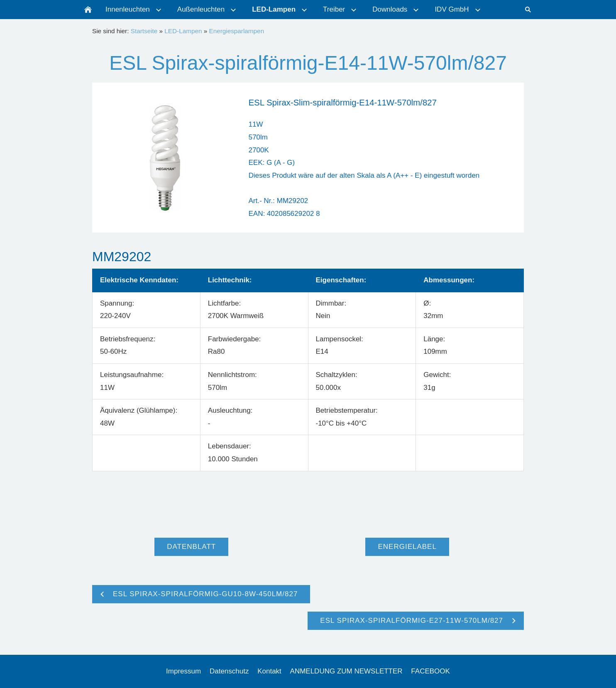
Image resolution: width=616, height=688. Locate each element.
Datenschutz (229, 671)
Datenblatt (191, 547)
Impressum (183, 671)
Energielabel (407, 547)
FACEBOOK (430, 671)
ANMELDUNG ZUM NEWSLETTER (346, 671)
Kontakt (269, 671)
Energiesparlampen (236, 31)
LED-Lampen (183, 31)
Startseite (144, 31)
